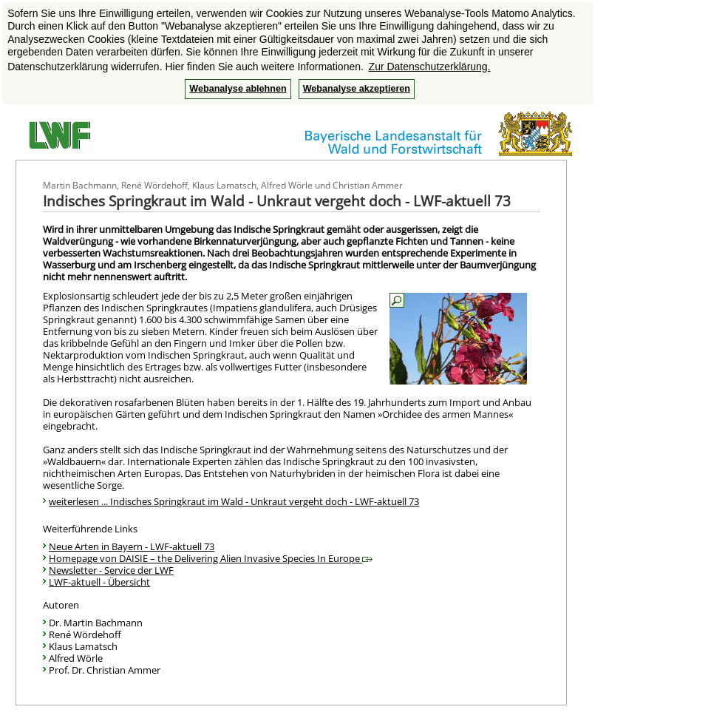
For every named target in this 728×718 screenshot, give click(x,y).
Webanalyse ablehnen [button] (238, 89)
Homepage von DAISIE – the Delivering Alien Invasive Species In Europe (211, 558)
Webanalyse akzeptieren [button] (357, 89)
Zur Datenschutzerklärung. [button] (430, 67)
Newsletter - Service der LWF (111, 570)
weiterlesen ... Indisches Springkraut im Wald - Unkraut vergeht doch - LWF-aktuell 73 (234, 501)
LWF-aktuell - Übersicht (99, 582)
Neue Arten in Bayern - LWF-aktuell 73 (132, 546)
